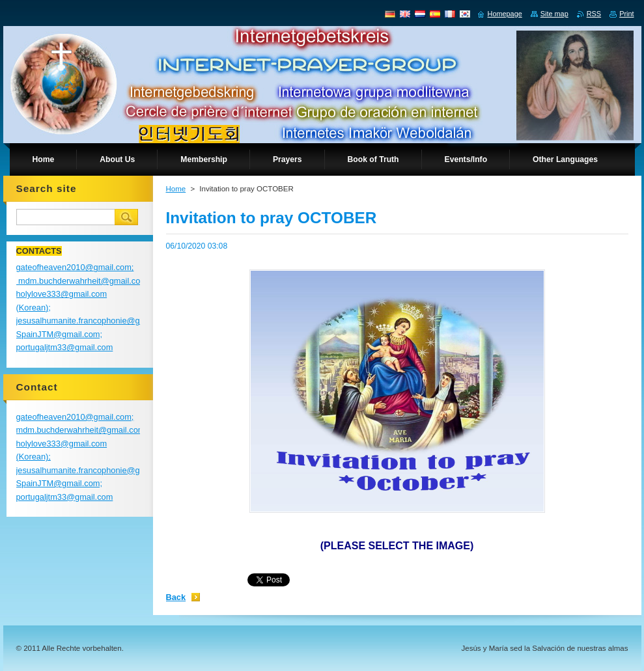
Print (626, 14)
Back (176, 597)
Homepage (505, 14)
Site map (554, 14)
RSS (594, 14)
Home (176, 189)
